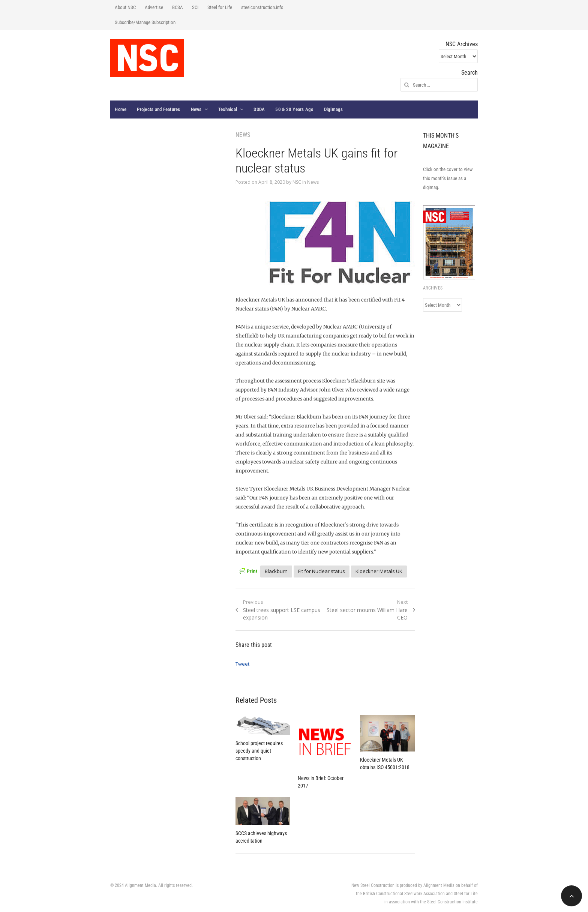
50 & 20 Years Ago (294, 109)
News (196, 109)
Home (121, 109)
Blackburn (276, 571)
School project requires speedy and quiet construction (259, 751)
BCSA (178, 7)
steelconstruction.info (262, 7)
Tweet (242, 664)
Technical (228, 109)
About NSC (125, 7)
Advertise (154, 7)
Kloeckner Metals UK (379, 571)
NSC (297, 182)
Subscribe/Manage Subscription (145, 22)
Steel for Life (220, 7)
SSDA (259, 109)
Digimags (334, 109)
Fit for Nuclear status (322, 571)
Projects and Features (158, 109)
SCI (195, 7)
